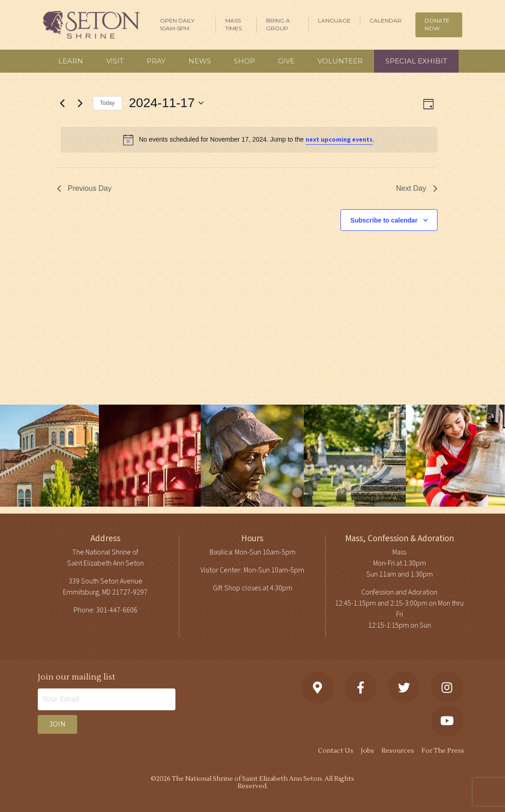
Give (286, 61)
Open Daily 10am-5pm (177, 24)
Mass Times (233, 24)
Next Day (417, 188)
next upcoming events (339, 140)
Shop (244, 61)
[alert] (249, 140)
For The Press (443, 751)
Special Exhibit (416, 61)
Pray (156, 61)
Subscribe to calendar (384, 220)
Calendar (386, 20)
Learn (71, 61)
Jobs (367, 751)
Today (108, 103)
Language (334, 20)
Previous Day (84, 188)
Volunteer (340, 61)
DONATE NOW (437, 24)
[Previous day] (62, 103)
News (200, 61)
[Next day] (80, 103)
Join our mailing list (77, 677)
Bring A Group (278, 24)
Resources (398, 751)
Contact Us (336, 751)
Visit (115, 61)
